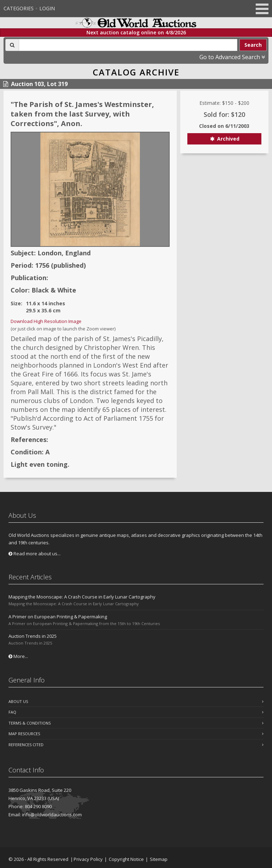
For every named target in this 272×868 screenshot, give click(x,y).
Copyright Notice (126, 859)
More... (18, 656)
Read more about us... (35, 554)
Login (47, 8)
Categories (19, 8)
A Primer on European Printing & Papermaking (58, 617)
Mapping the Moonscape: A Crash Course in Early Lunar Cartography (82, 597)
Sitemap (159, 859)
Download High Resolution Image (46, 321)
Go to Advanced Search (232, 57)
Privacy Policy (88, 859)
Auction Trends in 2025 (33, 636)
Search (253, 45)
